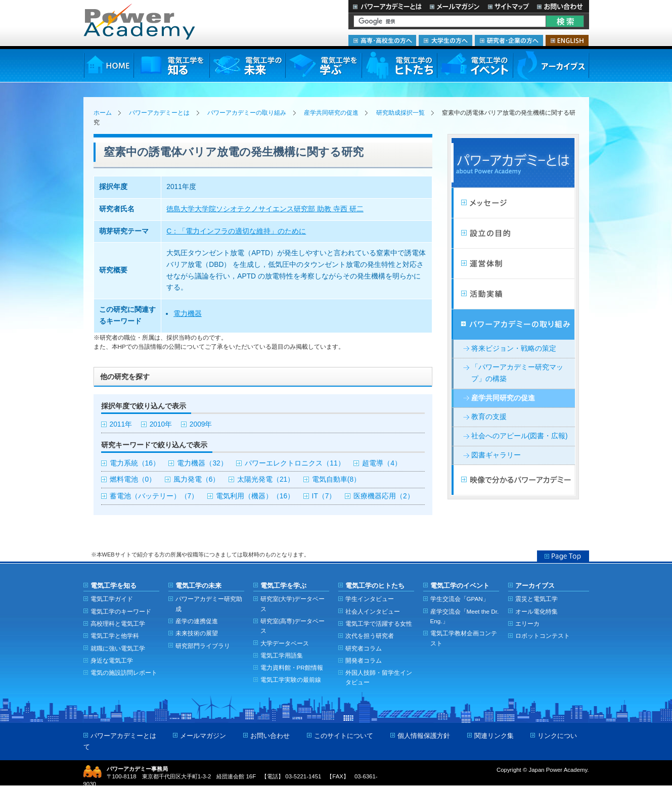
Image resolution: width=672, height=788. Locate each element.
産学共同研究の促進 (331, 113)
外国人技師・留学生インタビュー (379, 677)
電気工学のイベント (475, 65)
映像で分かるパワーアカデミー (513, 480)
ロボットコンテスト (543, 636)
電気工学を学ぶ (323, 65)
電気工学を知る (171, 65)
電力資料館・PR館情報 (292, 667)
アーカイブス (551, 65)
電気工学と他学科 (115, 636)
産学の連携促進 (197, 621)
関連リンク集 (494, 736)
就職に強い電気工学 (118, 648)
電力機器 (188, 314)
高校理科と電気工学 (118, 623)
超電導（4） (382, 463)
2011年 (121, 424)
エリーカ (527, 623)
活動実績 (513, 294)
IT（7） (324, 496)
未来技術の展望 (197, 633)
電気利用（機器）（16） (255, 496)
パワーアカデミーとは (387, 6)
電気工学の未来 (247, 65)
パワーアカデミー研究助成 (209, 604)
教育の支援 (489, 417)
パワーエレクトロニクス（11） (295, 463)
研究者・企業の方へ (509, 40)
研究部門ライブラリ (203, 646)
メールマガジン (455, 6)
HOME (108, 65)
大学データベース (285, 643)
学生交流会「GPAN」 (460, 599)
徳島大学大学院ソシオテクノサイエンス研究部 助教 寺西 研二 (265, 209)
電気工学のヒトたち (399, 65)
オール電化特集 (536, 611)
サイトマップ (508, 6)
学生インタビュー (370, 599)
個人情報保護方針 (424, 736)
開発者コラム (364, 660)
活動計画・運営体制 (513, 264)
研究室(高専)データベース (293, 626)
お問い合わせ (561, 6)
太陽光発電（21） (266, 479)
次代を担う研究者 (370, 636)
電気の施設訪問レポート (124, 673)
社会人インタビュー (373, 611)
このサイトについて (344, 736)
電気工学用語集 (282, 655)
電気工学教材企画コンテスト (464, 638)
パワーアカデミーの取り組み (247, 113)
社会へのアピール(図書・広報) (520, 436)
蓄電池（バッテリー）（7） (154, 496)
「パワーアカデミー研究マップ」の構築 (517, 373)
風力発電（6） (197, 479)
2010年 (161, 424)
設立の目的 (513, 234)
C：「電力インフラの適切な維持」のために (236, 231)
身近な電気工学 (112, 660)
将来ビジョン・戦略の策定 (514, 349)
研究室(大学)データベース (293, 604)
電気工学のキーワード (121, 611)
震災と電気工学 (536, 599)
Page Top (563, 556)
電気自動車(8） (336, 479)
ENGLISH (567, 40)
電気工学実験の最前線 (291, 680)
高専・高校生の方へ (382, 40)
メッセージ (513, 203)
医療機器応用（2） (384, 496)
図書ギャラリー (496, 455)
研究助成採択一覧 (400, 113)
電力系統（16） (135, 463)
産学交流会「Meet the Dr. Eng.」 (465, 616)
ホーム (103, 113)
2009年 (201, 424)
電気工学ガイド (112, 599)
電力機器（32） (202, 463)
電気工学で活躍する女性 (379, 623)
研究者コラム (364, 648)
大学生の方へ (445, 40)
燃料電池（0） (133, 479)
